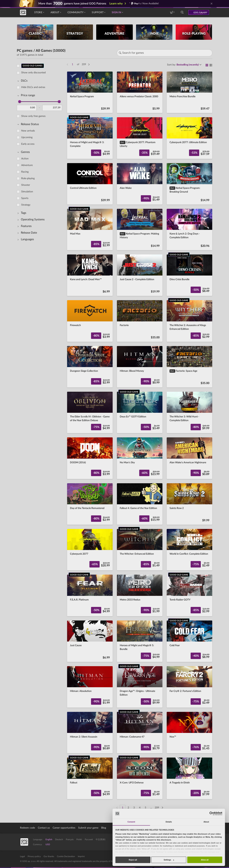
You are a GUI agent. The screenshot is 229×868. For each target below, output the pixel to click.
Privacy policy (34, 856)
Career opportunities (64, 828)
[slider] (20, 102)
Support (99, 12)
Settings (169, 860)
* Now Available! (144, 4)
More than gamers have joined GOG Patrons (72, 4)
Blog (104, 828)
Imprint (81, 856)
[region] (41, 435)
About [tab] (206, 822)
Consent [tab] (131, 822)
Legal (22, 856)
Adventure (27, 165)
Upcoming (27, 137)
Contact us (44, 828)
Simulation (27, 192)
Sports (25, 198)
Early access (28, 144)
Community (76, 12)
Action (25, 159)
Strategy (26, 205)
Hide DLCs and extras (33, 87)
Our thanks (49, 856)
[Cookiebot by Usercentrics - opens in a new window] (211, 813)
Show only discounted (33, 73)
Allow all (205, 860)
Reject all (133, 860)
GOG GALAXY (200, 12)
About (56, 12)
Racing (25, 172)
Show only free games (33, 116)
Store (39, 12)
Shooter (26, 185)
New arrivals (28, 131)
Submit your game (88, 828)
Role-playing (28, 178)
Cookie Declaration (66, 856)
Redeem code (27, 828)
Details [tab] (169, 822)
